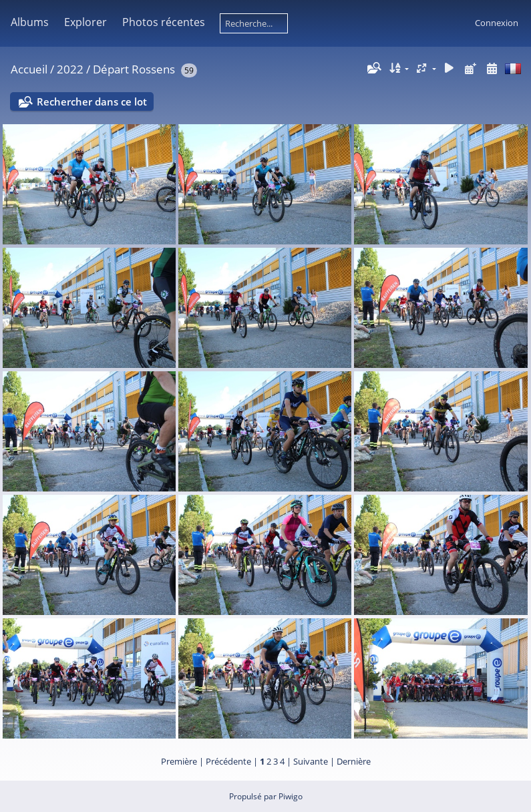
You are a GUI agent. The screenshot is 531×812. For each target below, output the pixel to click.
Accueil (29, 69)
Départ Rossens (134, 69)
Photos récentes (164, 22)
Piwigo (291, 796)
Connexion (497, 23)
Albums (30, 22)
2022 (70, 69)
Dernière (354, 761)
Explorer (85, 22)
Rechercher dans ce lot (92, 101)
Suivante (311, 761)
